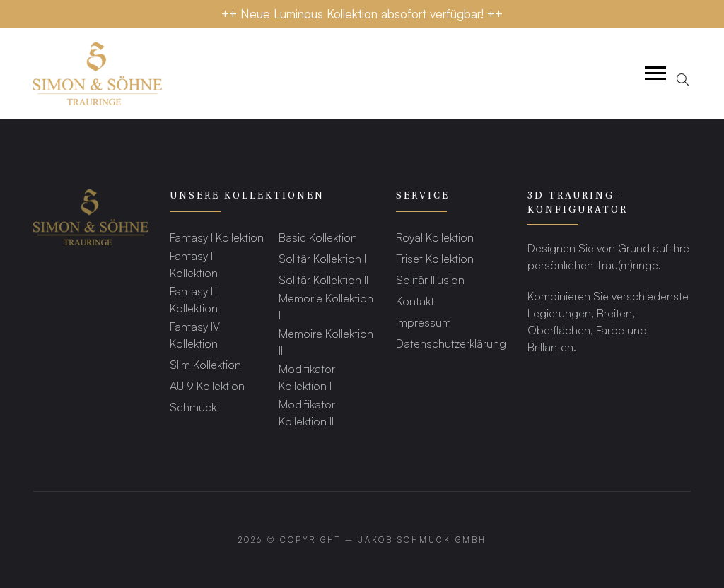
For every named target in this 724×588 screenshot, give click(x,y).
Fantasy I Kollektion (217, 237)
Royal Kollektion (435, 237)
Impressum (424, 322)
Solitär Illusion (430, 280)
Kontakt (415, 301)
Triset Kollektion (435, 258)
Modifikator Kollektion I (307, 377)
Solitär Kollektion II (323, 280)
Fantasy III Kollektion (194, 299)
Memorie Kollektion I (326, 306)
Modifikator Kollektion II (307, 412)
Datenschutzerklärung (451, 343)
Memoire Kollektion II (326, 342)
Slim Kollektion (205, 364)
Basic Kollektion (318, 237)
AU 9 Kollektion (207, 386)
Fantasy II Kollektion (194, 264)
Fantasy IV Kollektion (195, 335)
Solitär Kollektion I (322, 258)
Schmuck (193, 407)
